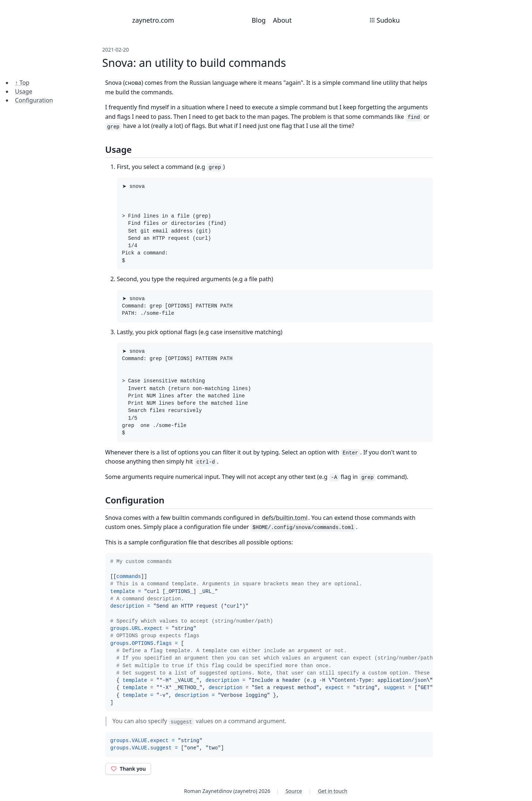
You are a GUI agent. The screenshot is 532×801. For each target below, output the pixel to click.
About (282, 20)
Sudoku (385, 20)
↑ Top (22, 83)
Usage (24, 91)
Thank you (128, 769)
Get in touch (333, 791)
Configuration (34, 100)
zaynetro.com (153, 20)
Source (294, 791)
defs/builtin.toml (285, 518)
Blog (259, 20)
